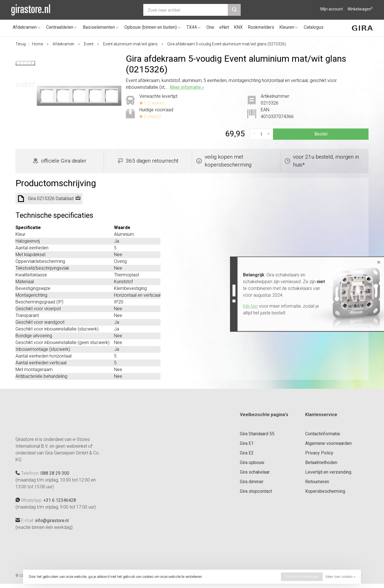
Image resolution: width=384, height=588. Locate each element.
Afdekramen (25, 27)
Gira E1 (247, 443)
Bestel (321, 134)
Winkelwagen (360, 9)
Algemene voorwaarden (328, 443)
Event (89, 44)
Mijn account (332, 9)
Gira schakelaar (255, 472)
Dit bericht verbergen (302, 577)
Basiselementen (99, 27)
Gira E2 (247, 453)
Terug (21, 44)
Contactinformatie (323, 434)
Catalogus (314, 27)
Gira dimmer (252, 482)
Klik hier (250, 306)
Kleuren (287, 27)
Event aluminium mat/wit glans (130, 44)
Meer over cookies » (340, 577)
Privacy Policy (319, 453)
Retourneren (317, 482)
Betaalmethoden (321, 462)
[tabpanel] (79, 96)
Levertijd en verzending (328, 472)
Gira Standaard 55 (257, 434)
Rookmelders (261, 27)
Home (38, 44)
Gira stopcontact (256, 491)
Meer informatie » (187, 87)
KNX (238, 27)
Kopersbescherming (325, 491)
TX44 (192, 27)
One (210, 27)
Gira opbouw (252, 462)
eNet (224, 27)
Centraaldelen (60, 27)
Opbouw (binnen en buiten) (151, 27)
